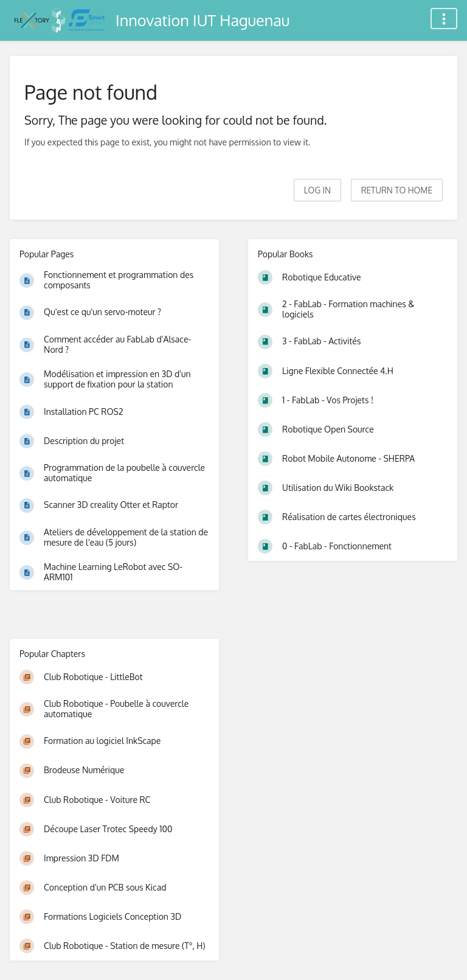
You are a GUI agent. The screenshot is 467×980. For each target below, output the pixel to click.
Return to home (397, 190)
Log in (317, 190)
